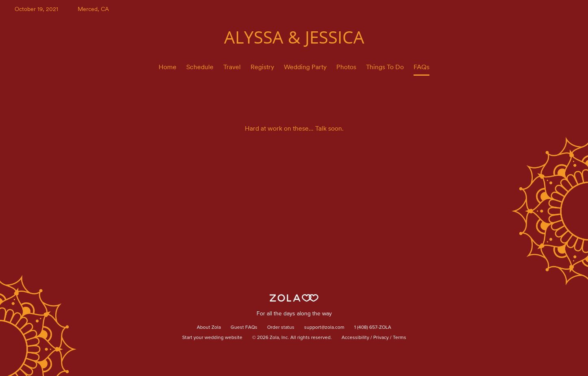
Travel (232, 67)
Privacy (381, 338)
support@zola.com (324, 328)
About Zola (209, 328)
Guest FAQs (244, 328)
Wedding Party (305, 67)
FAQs (421, 67)
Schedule (200, 67)
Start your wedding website (212, 338)
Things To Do (385, 67)
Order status (281, 328)
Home (168, 67)
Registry (262, 67)
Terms (400, 338)
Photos (346, 67)
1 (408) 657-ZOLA (373, 328)
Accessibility (355, 338)
